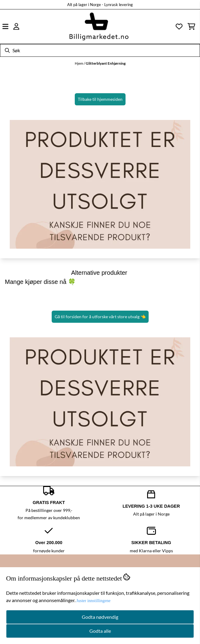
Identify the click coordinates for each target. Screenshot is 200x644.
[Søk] (100, 50)
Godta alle (100, 631)
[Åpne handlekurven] (191, 26)
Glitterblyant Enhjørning (106, 63)
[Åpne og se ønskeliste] (179, 26)
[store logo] (99, 26)
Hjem (79, 63)
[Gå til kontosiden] (16, 26)
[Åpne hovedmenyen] (5, 26)
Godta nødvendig (100, 617)
